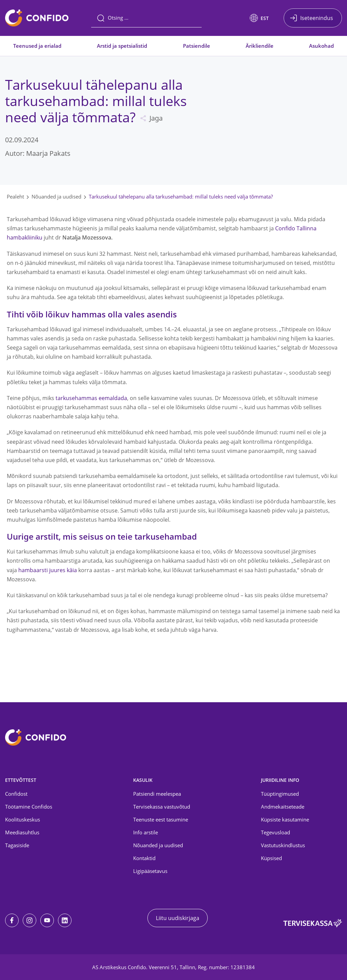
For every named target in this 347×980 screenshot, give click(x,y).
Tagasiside (17, 845)
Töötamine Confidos (29, 807)
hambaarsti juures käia (48, 570)
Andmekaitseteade (283, 807)
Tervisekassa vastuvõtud (162, 807)
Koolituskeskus (23, 819)
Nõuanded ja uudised (56, 196)
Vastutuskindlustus (283, 845)
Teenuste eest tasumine (161, 819)
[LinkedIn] (65, 920)
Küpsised (271, 858)
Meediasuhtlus (22, 832)
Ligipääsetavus (150, 871)
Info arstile (146, 832)
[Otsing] (146, 18)
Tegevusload (275, 832)
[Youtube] (47, 920)
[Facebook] (12, 920)
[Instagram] (29, 920)
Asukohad (321, 46)
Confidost (16, 794)
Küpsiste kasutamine (285, 819)
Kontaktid (144, 858)
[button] (259, 18)
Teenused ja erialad (37, 46)
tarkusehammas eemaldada (91, 398)
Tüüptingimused (280, 794)
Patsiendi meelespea (157, 794)
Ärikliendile (260, 46)
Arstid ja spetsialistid (122, 46)
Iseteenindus (317, 18)
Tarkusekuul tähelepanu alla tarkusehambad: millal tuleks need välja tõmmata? (181, 196)
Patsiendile (197, 46)
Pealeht (15, 196)
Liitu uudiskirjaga (178, 918)
